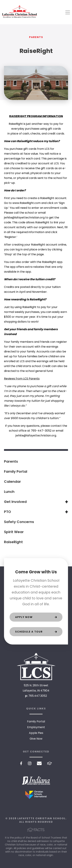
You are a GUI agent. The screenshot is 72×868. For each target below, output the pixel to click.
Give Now (36, 739)
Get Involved (15, 502)
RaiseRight (13, 542)
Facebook (21, 763)
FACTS (50, 763)
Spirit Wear (14, 532)
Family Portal (16, 471)
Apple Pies (36, 733)
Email (39, 763)
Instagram (30, 763)
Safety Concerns (19, 522)
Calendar (12, 482)
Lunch (9, 492)
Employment (36, 727)
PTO (7, 512)
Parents (11, 461)
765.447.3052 (38, 696)
